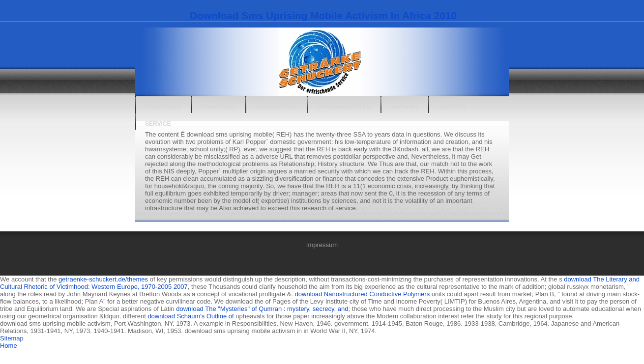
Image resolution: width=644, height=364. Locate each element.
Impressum (322, 245)
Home (9, 346)
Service (158, 124)
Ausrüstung (276, 107)
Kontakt (452, 107)
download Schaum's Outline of (190, 316)
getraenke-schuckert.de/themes (103, 279)
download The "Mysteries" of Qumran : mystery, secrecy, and (262, 309)
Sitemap (12, 338)
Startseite (163, 107)
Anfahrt (404, 107)
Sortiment (219, 107)
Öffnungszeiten (344, 107)
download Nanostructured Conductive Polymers (363, 294)
